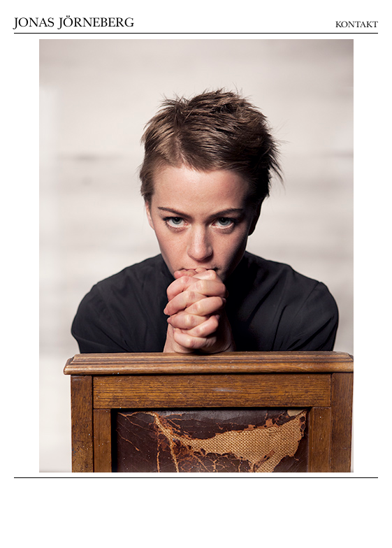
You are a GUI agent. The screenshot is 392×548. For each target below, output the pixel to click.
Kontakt (357, 25)
